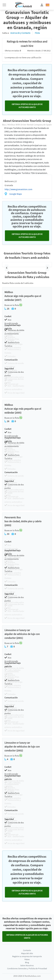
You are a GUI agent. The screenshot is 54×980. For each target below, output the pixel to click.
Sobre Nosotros (27, 965)
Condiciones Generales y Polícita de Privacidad (27, 968)
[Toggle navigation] (4, 5)
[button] (7, 268)
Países (27, 959)
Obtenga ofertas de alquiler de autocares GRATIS (27, 106)
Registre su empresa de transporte (27, 956)
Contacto (27, 950)
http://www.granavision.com (18, 189)
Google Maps (16, 194)
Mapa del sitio (27, 953)
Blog (27, 962)
